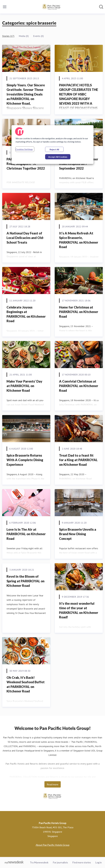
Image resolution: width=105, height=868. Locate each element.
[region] (52, 145)
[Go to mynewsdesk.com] (14, 863)
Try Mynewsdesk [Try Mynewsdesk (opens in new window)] (39, 862)
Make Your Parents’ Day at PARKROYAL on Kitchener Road (24, 386)
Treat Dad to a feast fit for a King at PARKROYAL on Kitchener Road (78, 460)
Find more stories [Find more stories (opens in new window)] (82, 862)
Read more (53, 784)
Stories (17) (8, 36)
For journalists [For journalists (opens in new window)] (60, 862)
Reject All (54, 149)
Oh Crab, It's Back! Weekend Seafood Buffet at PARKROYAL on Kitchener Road (26, 684)
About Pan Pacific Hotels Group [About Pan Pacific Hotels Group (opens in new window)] (53, 845)
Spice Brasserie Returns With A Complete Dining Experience (25, 460)
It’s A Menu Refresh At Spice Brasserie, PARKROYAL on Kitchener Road (79, 240)
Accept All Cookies (58, 157)
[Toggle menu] (5, 7)
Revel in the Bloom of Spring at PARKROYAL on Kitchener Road (25, 581)
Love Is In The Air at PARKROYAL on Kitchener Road (26, 534)
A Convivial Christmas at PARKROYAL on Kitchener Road (79, 386)
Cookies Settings (24, 149)
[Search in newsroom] (101, 7)
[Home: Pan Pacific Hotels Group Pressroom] (52, 7)
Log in (99, 862)
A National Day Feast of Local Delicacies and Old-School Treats (25, 238)
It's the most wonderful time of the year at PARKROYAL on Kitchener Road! (79, 610)
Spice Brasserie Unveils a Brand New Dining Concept (78, 534)
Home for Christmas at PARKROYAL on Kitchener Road (79, 312)
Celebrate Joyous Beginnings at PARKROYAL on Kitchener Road (26, 314)
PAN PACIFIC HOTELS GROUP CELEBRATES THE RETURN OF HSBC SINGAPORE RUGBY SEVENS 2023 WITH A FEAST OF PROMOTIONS (79, 97)
